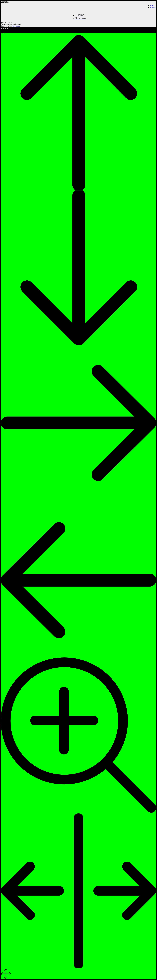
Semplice (5, 2)
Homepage (16, 26)
